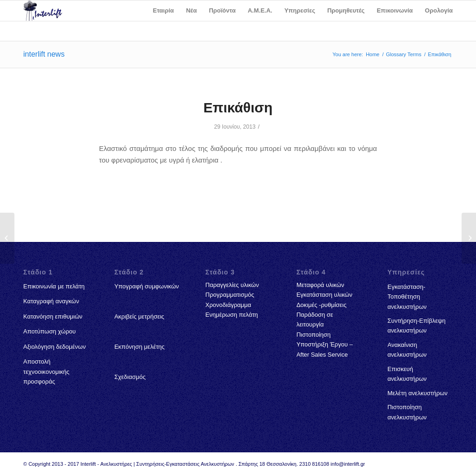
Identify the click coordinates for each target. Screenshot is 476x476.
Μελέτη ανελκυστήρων (418, 393)
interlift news (44, 54)
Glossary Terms (403, 54)
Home (373, 54)
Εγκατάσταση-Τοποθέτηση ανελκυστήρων (407, 297)
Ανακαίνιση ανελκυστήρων (407, 350)
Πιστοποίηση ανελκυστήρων (407, 412)
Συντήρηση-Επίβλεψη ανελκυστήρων (417, 326)
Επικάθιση (238, 108)
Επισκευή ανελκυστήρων (407, 374)
